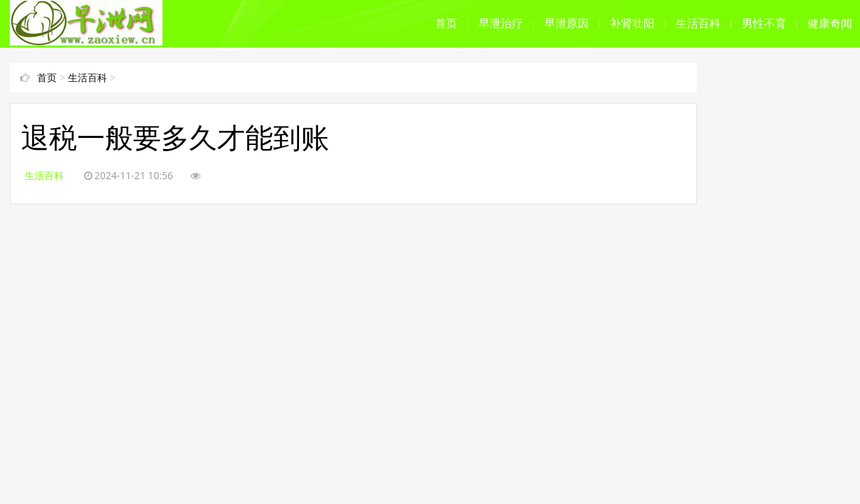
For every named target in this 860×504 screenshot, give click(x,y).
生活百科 (698, 23)
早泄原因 (567, 23)
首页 (446, 23)
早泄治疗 (501, 23)
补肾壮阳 (632, 23)
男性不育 (764, 23)
